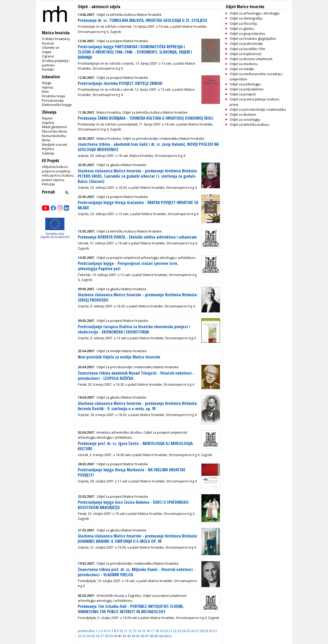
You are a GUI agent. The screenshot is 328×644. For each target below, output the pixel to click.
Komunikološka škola (54, 138)
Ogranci (48, 56)
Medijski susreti (54, 144)
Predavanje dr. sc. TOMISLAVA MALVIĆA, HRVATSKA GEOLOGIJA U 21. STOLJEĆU (142, 20)
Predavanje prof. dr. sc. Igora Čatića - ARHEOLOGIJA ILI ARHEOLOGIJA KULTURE (135, 446)
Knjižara (48, 149)
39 (111, 636)
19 (161, 631)
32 (80, 636)
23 (179, 631)
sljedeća (165, 636)
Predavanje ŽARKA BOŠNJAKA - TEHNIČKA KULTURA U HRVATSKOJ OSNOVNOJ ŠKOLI (146, 118)
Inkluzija (48, 184)
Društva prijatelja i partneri (56, 63)
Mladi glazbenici (54, 127)
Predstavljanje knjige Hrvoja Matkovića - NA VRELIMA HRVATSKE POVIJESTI (132, 473)
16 (148, 631)
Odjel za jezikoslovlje (246, 43)
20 (166, 631)
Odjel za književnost (245, 54)
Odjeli (47, 52)
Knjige (47, 83)
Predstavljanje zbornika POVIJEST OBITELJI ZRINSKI (120, 83)
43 (129, 636)
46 (142, 636)
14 (139, 631)
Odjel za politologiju (245, 84)
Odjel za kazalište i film (247, 49)
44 (133, 636)
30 (211, 631)
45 (138, 636)
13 (134, 631)
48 (151, 636)
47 (147, 636)
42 (124, 636)
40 (115, 636)
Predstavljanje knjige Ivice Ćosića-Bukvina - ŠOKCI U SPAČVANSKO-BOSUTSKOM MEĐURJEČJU (134, 505)
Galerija (48, 153)
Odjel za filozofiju (243, 23)
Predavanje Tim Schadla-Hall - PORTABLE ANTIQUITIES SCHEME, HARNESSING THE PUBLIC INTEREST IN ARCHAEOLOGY (131, 609)
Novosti (48, 43)
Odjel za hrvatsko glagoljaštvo (253, 38)
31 (215, 631)
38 (107, 636)
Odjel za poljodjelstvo (247, 89)
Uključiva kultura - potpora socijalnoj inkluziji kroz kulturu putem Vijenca (58, 173)
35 (93, 636)
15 (143, 631)
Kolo (45, 91)
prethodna (86, 631)
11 (126, 631)
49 (156, 636)
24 (184, 631)
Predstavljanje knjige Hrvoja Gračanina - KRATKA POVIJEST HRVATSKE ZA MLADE (138, 205)
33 (84, 636)
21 (170, 631)
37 (102, 636)
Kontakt (48, 69)
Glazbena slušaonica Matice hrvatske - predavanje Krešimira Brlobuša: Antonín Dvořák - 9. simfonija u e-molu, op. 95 (138, 406)
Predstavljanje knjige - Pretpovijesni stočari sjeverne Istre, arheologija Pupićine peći (128, 266)
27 (197, 631)
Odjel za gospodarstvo (247, 33)
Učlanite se (51, 47)
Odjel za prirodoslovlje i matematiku (258, 109)
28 (202, 631)
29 (206, 631)
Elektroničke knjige (57, 105)
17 (152, 631)
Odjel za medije (242, 69)
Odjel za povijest (243, 94)
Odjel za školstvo (243, 114)
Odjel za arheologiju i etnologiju (255, 13)
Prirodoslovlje (53, 100)
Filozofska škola (54, 131)
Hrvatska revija (53, 96)
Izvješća (48, 123)
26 (193, 631)
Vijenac (48, 87)
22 (175, 631)
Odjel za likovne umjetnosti (251, 59)
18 (157, 631)
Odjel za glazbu (242, 28)
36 (98, 636)
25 (188, 631)
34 (89, 636)
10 (121, 631)
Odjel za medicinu (244, 64)
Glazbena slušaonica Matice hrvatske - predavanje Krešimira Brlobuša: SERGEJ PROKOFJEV (138, 297)
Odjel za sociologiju (245, 119)
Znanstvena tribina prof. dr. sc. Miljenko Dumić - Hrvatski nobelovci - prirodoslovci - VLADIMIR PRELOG (137, 572)
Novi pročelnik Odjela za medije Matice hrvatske (119, 357)
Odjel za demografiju (246, 18)
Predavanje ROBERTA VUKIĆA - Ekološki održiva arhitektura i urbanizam (137, 237)
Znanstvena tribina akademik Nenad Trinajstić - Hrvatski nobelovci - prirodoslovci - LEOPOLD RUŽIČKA (136, 376)
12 (130, 631)
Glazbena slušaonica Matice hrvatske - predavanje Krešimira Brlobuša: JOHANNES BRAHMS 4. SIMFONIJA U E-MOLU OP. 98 (138, 539)
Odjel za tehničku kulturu (249, 124)
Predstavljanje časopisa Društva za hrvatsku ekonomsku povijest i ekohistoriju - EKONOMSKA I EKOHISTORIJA (134, 329)
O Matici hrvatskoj (56, 39)
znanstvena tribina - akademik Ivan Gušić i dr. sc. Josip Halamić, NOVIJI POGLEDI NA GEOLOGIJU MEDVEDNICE (148, 147)
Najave (47, 118)
